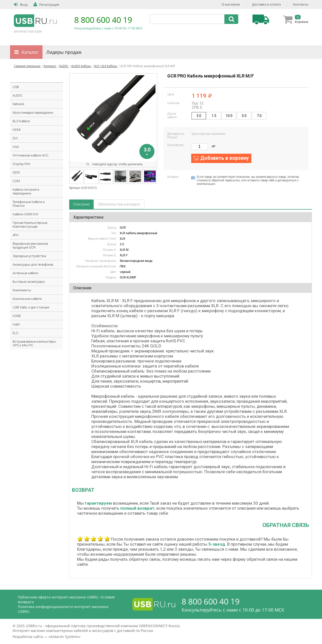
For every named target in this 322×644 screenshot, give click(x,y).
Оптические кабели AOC (31, 155)
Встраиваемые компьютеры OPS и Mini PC (34, 343)
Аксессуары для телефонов (33, 265)
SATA (16, 172)
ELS (15, 333)
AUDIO (64, 66)
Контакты (301, 4)
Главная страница (27, 66)
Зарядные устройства (29, 256)
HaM (16, 324)
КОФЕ (17, 316)
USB (16, 87)
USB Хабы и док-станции (31, 307)
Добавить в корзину (225, 158)
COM (16, 181)
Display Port (21, 164)
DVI (15, 138)
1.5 (214, 116)
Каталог (30, 52)
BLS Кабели (21, 121)
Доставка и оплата (266, 4)
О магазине (231, 4)
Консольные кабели (27, 299)
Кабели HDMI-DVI (25, 214)
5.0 (244, 116)
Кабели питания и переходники (26, 191)
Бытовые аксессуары (29, 282)
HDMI (17, 130)
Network (18, 104)
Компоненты (22, 290)
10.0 (229, 116)
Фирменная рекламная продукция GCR (30, 246)
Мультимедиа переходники (33, 113)
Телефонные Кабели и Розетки (29, 204)
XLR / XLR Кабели (106, 66)
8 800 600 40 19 (103, 20)
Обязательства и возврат (119, 204)
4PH (16, 235)
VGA (16, 147)
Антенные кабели (25, 273)
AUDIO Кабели (81, 66)
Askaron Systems (65, 637)
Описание (81, 204)
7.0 (259, 116)
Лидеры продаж (64, 52)
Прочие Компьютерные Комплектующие (30, 225)
